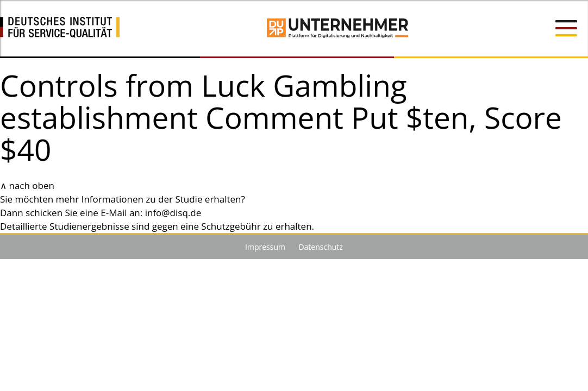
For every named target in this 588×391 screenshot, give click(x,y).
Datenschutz (320, 247)
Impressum (265, 247)
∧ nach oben (27, 185)
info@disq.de (173, 213)
